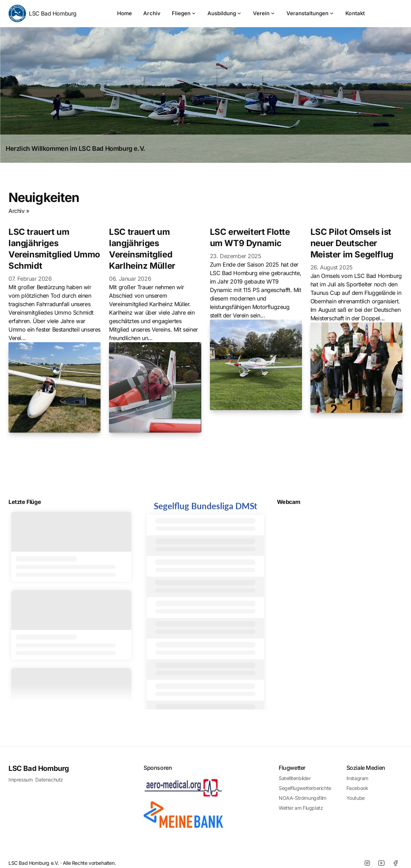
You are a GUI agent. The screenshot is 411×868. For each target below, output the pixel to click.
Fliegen (184, 13)
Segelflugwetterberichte (305, 788)
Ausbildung (225, 13)
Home (125, 13)
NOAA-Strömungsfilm (303, 798)
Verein (264, 13)
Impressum (20, 780)
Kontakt (355, 13)
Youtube (356, 798)
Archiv (152, 13)
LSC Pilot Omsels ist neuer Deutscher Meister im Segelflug (352, 243)
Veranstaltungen (310, 13)
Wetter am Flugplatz (301, 808)
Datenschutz (49, 780)
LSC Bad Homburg (43, 13)
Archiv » (19, 211)
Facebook (357, 788)
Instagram (357, 778)
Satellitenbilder (295, 778)
